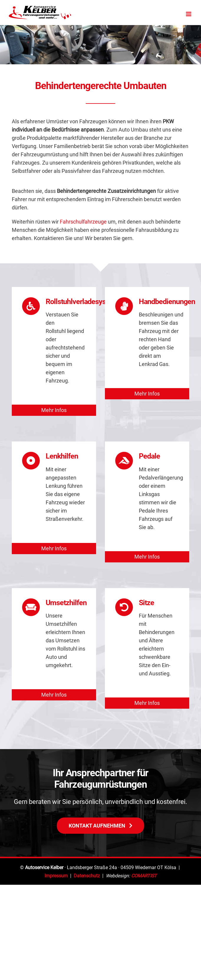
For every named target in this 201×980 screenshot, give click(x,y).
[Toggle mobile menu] (189, 14)
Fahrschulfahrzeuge (83, 222)
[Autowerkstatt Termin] (100, 825)
